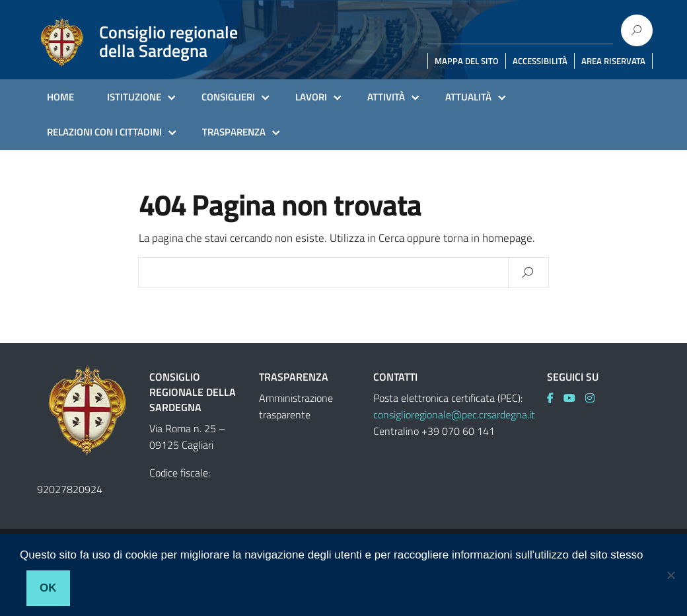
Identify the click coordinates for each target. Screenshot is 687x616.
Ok (48, 588)
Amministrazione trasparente (296, 406)
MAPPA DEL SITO (467, 61)
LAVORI (311, 97)
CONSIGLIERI (228, 97)
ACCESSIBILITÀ (540, 61)
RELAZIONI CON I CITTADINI (104, 132)
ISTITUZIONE (134, 97)
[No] (670, 575)
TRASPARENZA (234, 132)
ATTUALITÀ (468, 97)
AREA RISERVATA (613, 61)
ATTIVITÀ (386, 97)
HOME (60, 97)
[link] (555, 398)
